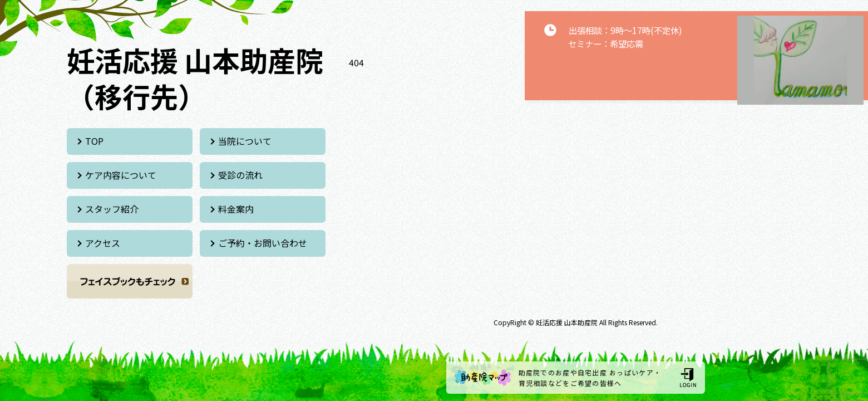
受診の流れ (240, 175)
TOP (94, 141)
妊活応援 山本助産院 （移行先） (195, 78)
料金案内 (236, 209)
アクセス (103, 243)
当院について (245, 141)
